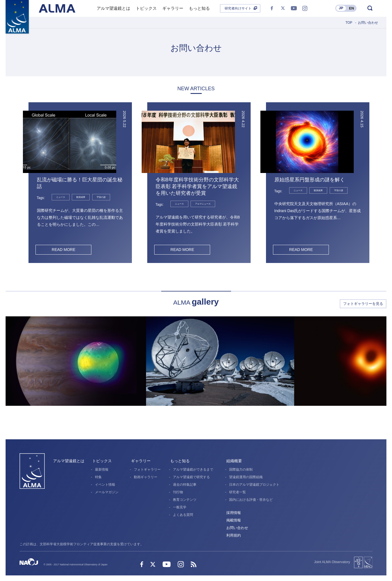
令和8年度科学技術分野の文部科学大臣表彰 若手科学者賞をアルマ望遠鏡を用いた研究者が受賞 (197, 186)
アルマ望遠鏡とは (69, 461)
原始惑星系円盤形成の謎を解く (310, 180)
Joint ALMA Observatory (332, 562)
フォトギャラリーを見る (363, 304)
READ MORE (64, 250)
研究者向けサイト (238, 8)
